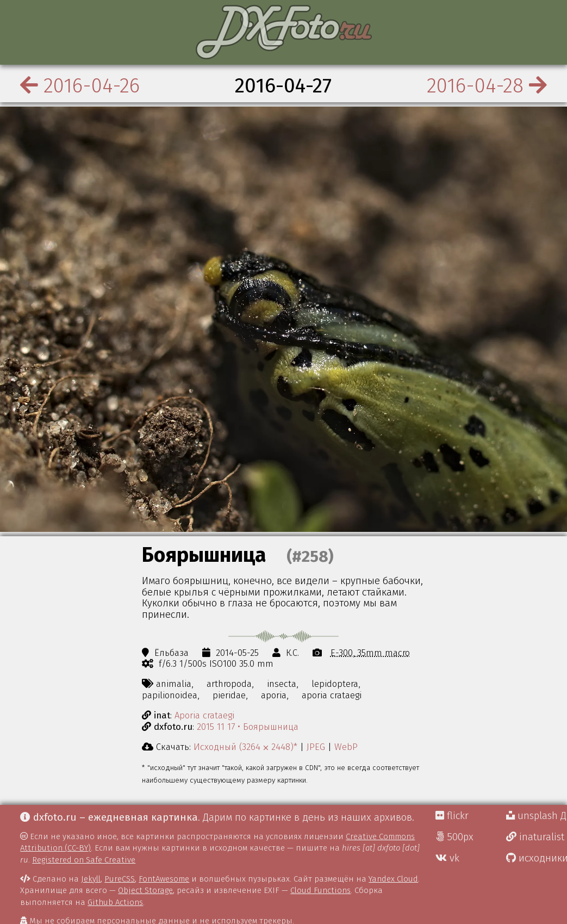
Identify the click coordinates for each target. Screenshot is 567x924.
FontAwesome (164, 879)
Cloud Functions (320, 890)
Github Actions (115, 902)
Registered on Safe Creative (84, 860)
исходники (537, 858)
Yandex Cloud (393, 879)
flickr (452, 816)
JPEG (316, 747)
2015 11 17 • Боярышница (248, 727)
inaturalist (535, 837)
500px (454, 837)
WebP (346, 747)
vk (447, 858)
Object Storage (145, 890)
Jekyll (91, 879)
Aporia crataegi (204, 715)
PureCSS (120, 879)
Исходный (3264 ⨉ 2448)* (245, 747)
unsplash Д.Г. (537, 816)
